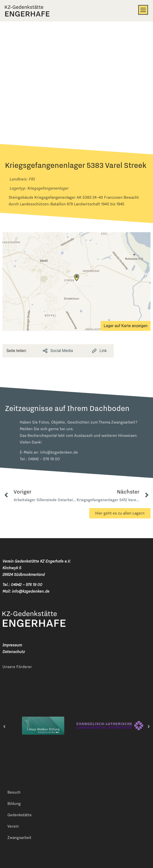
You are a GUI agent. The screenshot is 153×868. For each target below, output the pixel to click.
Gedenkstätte (20, 815)
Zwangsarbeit (19, 838)
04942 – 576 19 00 (44, 459)
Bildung (14, 804)
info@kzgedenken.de (59, 452)
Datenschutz (14, 652)
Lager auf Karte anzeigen (126, 326)
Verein (13, 826)
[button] (4, 726)
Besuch (14, 792)
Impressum (12, 645)
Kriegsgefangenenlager (48, 188)
